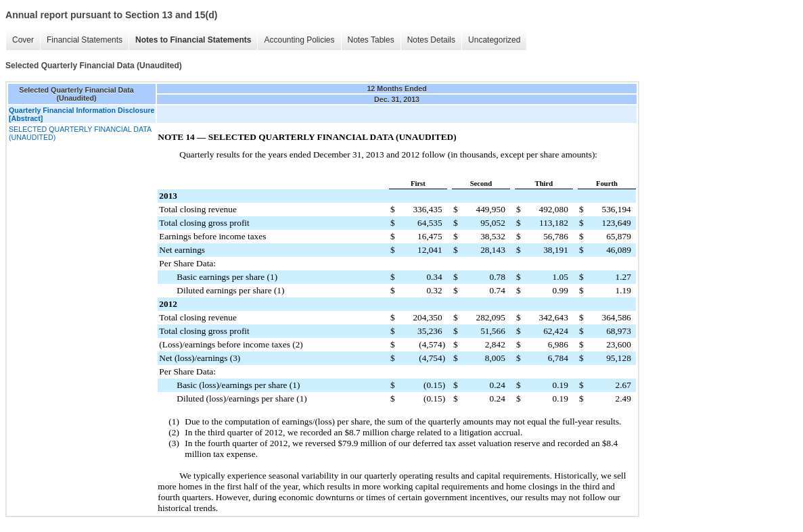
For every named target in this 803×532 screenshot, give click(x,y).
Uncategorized (494, 40)
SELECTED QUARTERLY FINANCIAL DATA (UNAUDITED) (80, 133)
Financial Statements (85, 40)
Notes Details (431, 40)
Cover (23, 40)
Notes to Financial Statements (193, 40)
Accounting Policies (299, 40)
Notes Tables (371, 40)
